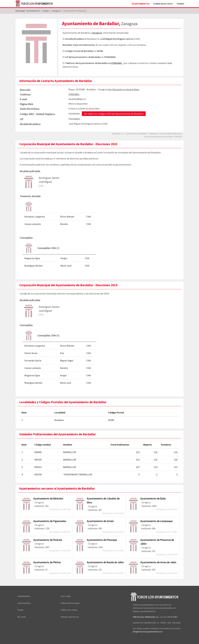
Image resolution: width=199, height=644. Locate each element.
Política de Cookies (69, 610)
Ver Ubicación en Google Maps (124, 89)
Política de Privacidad (70, 603)
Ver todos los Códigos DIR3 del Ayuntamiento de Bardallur (114, 114)
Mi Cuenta (22, 617)
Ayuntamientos (141, 4)
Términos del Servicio (70, 617)
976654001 (117, 63)
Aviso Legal (65, 596)
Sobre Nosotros (163, 4)
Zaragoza (97, 33)
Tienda (180, 4)
